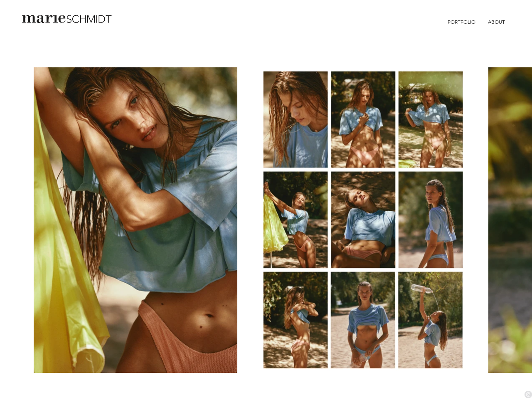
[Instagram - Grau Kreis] (528, 395)
